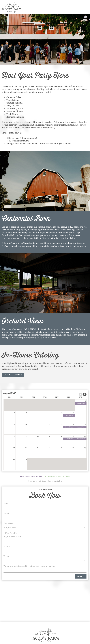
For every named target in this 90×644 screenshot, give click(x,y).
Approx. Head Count (13, 536)
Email (6, 513)
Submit (81, 576)
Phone (7, 546)
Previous (81, 394)
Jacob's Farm (12, 7)
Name (6, 504)
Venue (6, 556)
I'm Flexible (11, 533)
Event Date (8, 523)
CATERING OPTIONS (13, 375)
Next (85, 394)
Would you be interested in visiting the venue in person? (29, 566)
